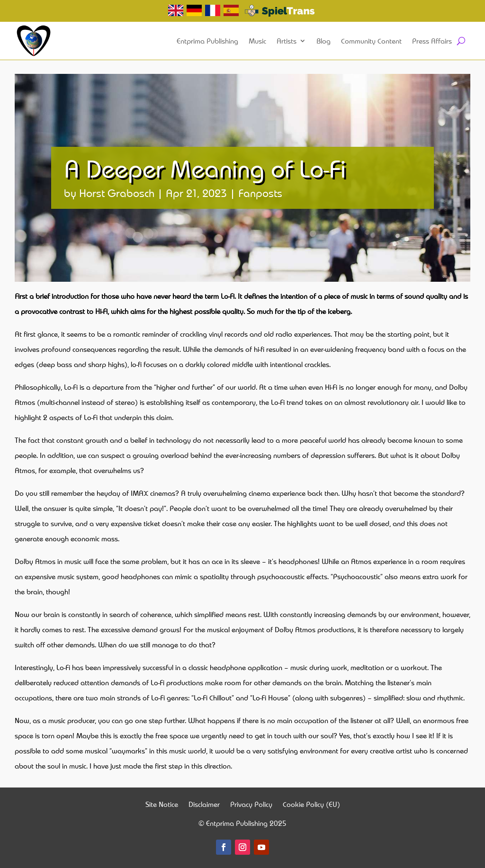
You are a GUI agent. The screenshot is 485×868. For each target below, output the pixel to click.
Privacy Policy (251, 805)
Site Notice (162, 805)
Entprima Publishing (207, 41)
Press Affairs (432, 41)
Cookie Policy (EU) (311, 805)
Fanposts (260, 193)
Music (257, 41)
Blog (323, 41)
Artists (287, 41)
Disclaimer (204, 805)
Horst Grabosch (117, 193)
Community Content (371, 41)
